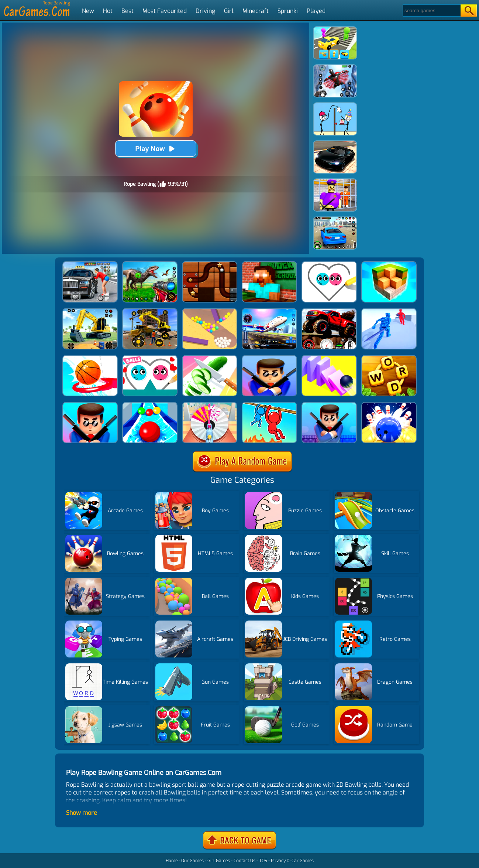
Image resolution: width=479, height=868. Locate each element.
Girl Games (219, 861)
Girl (229, 11)
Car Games (303, 861)
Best (127, 11)
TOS (263, 861)
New (88, 11)
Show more (82, 813)
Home (172, 861)
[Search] (431, 11)
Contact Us (244, 861)
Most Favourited (165, 11)
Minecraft (256, 11)
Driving (205, 11)
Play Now (155, 149)
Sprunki (288, 11)
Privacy (278, 861)
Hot (108, 11)
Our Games (192, 861)
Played (316, 11)
